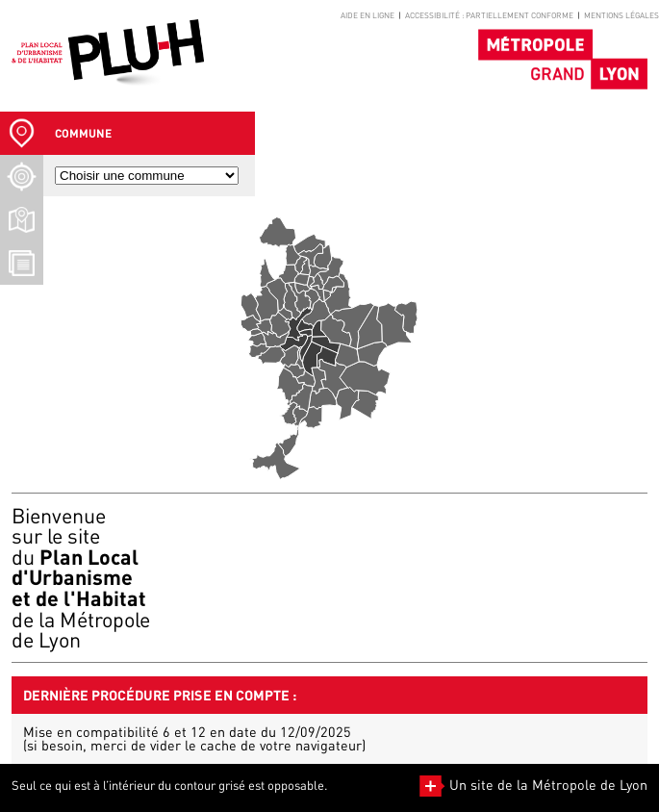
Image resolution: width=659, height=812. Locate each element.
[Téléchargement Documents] (22, 263)
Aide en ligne (368, 15)
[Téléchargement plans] (22, 220)
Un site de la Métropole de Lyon (533, 785)
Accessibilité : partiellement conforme (489, 15)
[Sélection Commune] (22, 133)
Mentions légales (621, 15)
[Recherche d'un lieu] (22, 177)
